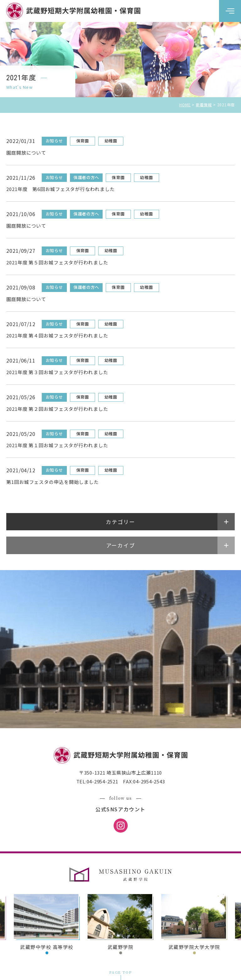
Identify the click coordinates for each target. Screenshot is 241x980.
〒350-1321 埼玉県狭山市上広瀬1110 (120, 773)
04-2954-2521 (102, 781)
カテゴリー (120, 522)
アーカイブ (121, 545)
